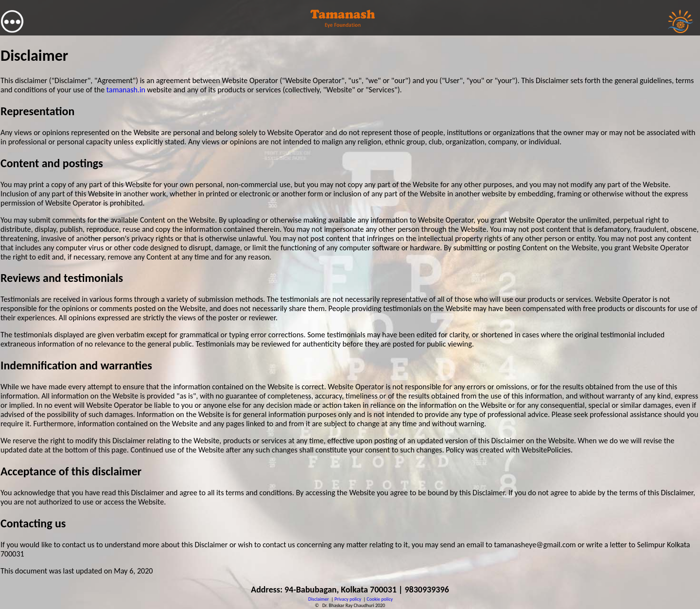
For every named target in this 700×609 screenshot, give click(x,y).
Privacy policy (348, 599)
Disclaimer (318, 599)
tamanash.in (126, 90)
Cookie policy (380, 599)
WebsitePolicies (546, 450)
